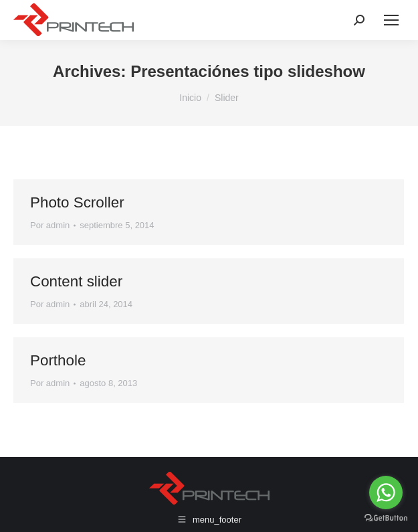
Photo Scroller (77, 202)
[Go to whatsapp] (386, 493)
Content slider (76, 281)
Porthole (58, 360)
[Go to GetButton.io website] (386, 518)
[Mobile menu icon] (391, 20)
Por (50, 225)
